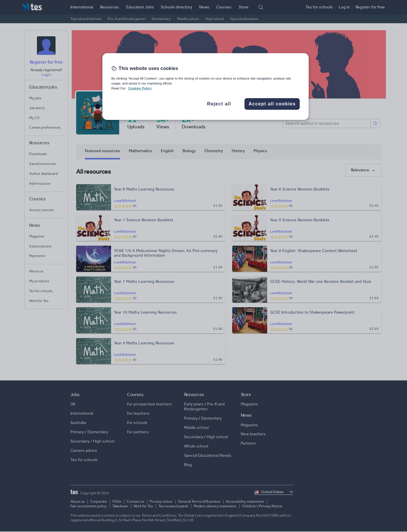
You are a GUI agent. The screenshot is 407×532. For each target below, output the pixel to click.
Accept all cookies (272, 104)
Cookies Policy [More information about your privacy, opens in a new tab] (140, 88)
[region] (206, 87)
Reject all (219, 104)
